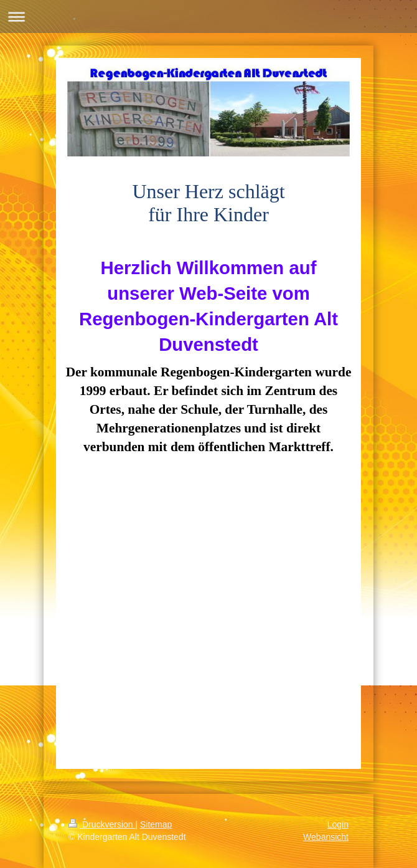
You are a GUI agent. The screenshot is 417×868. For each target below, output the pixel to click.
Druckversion (102, 824)
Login (338, 824)
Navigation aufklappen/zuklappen (208, 17)
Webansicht (326, 837)
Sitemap (156, 824)
